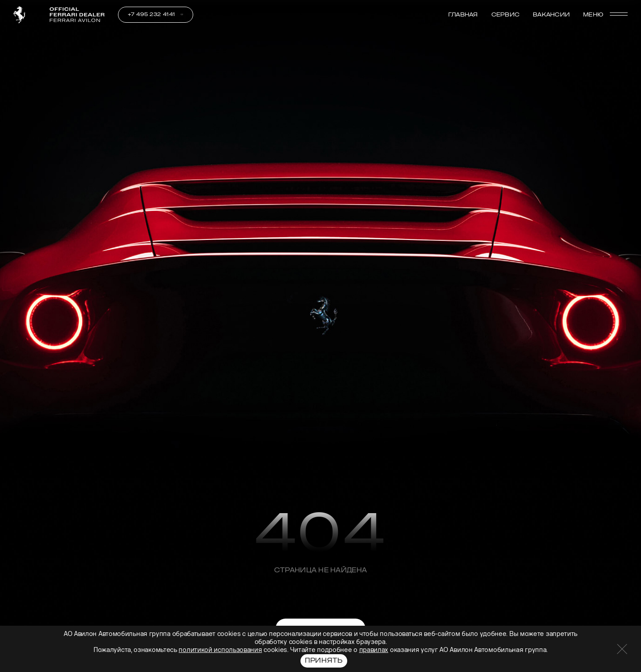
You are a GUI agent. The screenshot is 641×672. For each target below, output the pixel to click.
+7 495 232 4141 (152, 14)
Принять (324, 661)
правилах (374, 650)
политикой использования (220, 650)
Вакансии (551, 15)
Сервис (505, 15)
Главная (463, 15)
